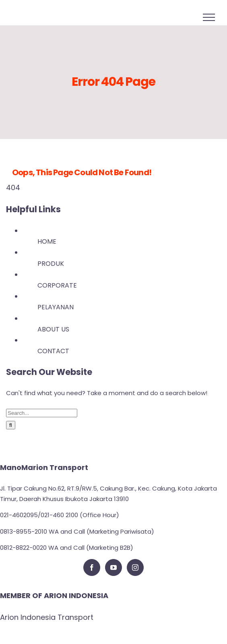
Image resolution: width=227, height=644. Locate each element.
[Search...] (42, 413)
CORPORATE (57, 285)
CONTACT (53, 351)
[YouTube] (113, 567)
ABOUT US (53, 329)
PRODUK (51, 264)
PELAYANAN (56, 307)
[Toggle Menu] (209, 17)
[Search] (11, 425)
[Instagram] (135, 567)
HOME (47, 241)
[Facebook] (92, 567)
